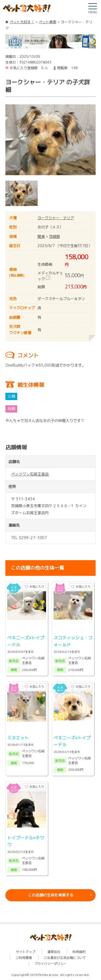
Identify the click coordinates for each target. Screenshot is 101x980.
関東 (41, 236)
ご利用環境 (24, 958)
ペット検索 (48, 22)
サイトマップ (26, 952)
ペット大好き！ (22, 22)
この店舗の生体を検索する (51, 895)
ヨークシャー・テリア (56, 218)
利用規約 (79, 952)
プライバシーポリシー (51, 964)
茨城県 (55, 236)
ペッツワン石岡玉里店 (30, 474)
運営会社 (54, 952)
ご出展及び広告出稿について (65, 958)
